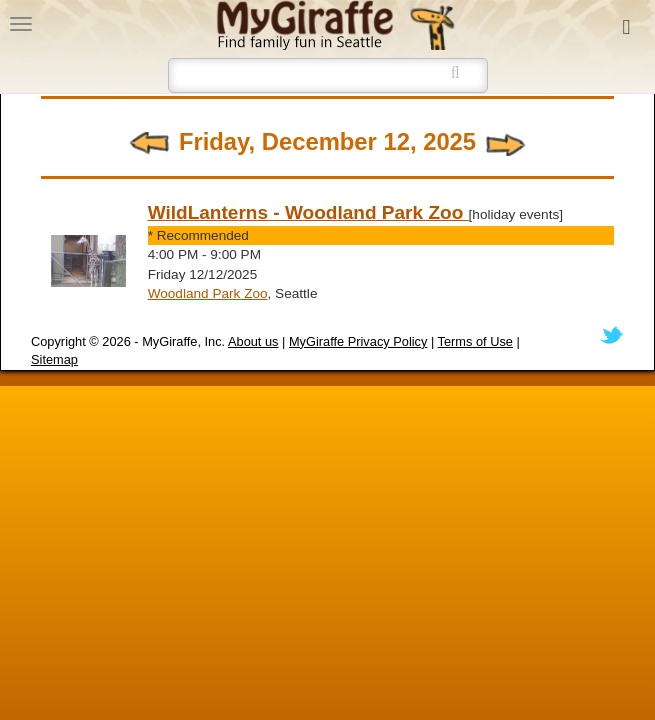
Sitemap (54, 359)
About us (253, 341)
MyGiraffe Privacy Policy (358, 341)
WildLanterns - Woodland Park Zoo (308, 212)
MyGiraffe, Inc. (183, 341)
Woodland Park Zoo (208, 293)
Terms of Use (475, 341)
